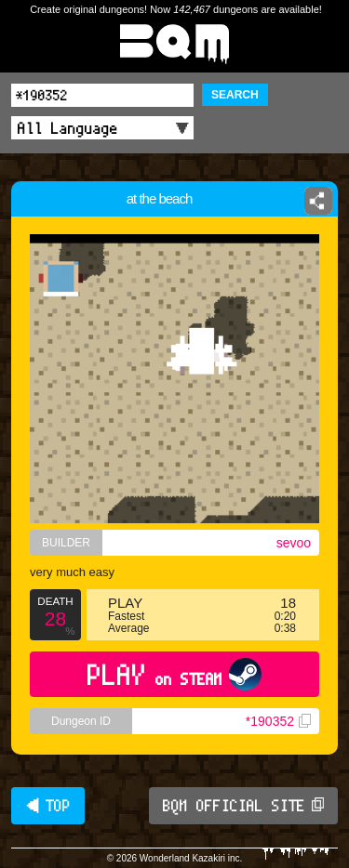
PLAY (174, 674)
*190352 (278, 721)
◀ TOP (48, 806)
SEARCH (235, 95)
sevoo (294, 543)
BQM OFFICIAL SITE (243, 806)
